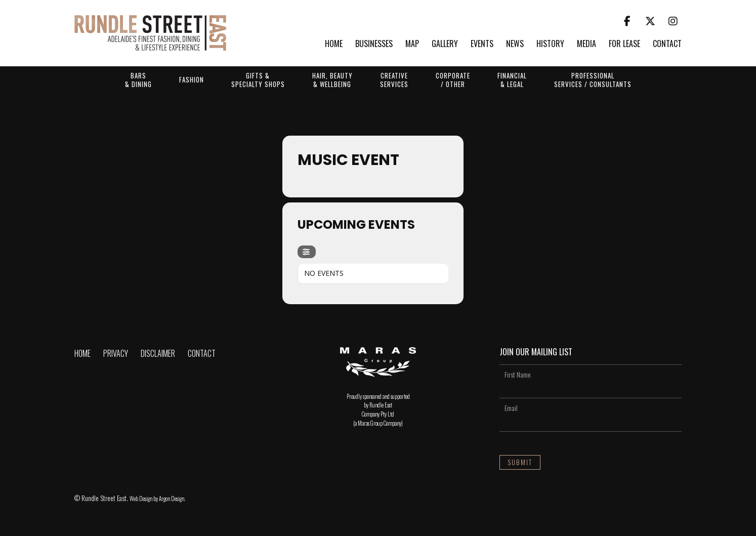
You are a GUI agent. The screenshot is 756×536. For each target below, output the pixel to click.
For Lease (624, 44)
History (550, 44)
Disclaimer (158, 353)
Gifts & (258, 79)
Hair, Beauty (332, 79)
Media (586, 44)
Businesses (374, 44)
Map (412, 44)
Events (482, 44)
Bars (138, 79)
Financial (512, 79)
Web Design (141, 499)
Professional (593, 79)
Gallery (445, 44)
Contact (667, 44)
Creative (394, 79)
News (515, 44)
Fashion (192, 79)
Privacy (116, 353)
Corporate (453, 79)
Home (334, 44)
